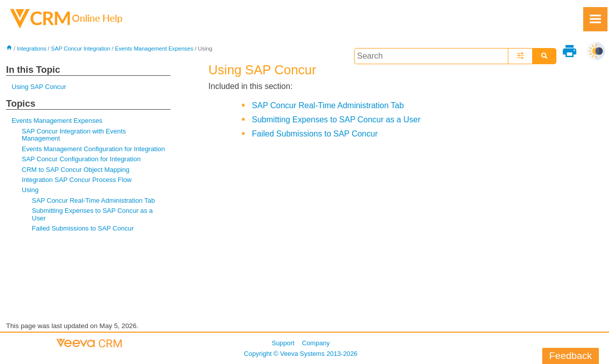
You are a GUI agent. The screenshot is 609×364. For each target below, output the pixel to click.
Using (30, 190)
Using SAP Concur (39, 87)
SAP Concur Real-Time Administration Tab (93, 200)
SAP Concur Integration (81, 49)
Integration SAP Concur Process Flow (77, 180)
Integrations (31, 49)
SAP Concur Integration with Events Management (74, 135)
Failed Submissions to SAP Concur (83, 228)
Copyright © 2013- (300, 354)
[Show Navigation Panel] (595, 19)
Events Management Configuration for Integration (93, 149)
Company (316, 343)
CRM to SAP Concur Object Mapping (76, 170)
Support (283, 343)
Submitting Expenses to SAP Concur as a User (92, 214)
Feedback (571, 356)
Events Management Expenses (154, 49)
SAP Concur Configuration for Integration (81, 159)
